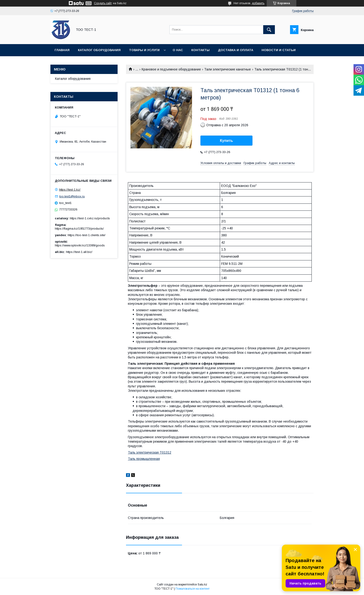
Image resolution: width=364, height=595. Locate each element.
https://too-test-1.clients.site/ (87, 235)
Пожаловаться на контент (192, 589)
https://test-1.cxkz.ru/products (90, 218)
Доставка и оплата (236, 50)
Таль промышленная (144, 459)
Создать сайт (103, 3)
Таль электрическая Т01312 (150, 452)
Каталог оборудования (99, 50)
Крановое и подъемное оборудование (171, 69)
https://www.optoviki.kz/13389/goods (80, 245)
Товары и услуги (144, 50)
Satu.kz (202, 584)
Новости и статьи (279, 50)
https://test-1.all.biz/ (79, 252)
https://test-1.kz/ (70, 190)
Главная (62, 50)
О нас (178, 50)
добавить (258, 3)
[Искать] (269, 30)
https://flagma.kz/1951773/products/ (79, 229)
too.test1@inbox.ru (72, 196)
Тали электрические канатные (227, 69)
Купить (227, 141)
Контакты (200, 50)
